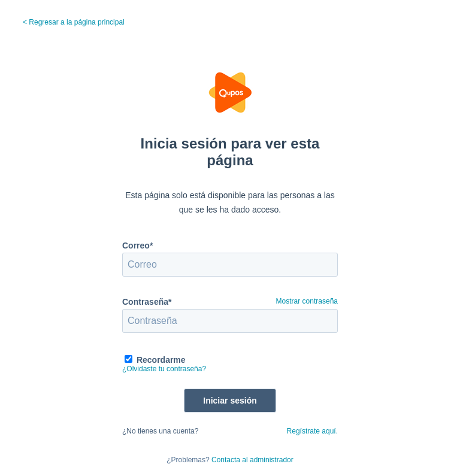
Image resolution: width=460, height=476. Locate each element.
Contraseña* (147, 302)
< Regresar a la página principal (74, 22)
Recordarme (161, 360)
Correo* (137, 245)
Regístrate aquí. (312, 431)
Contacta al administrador (252, 460)
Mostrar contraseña (307, 301)
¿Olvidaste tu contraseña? (164, 369)
